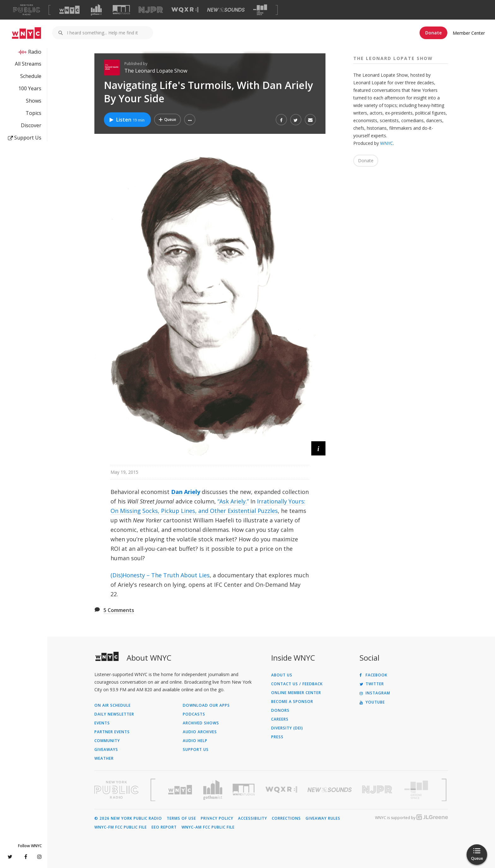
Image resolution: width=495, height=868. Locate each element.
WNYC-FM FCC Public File (121, 827)
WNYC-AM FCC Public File (208, 827)
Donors (280, 710)
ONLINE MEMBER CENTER (296, 693)
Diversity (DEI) (287, 728)
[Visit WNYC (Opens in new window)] (69, 10)
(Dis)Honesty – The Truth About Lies (160, 575)
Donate (433, 33)
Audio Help (195, 741)
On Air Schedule (113, 705)
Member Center (469, 33)
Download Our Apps (206, 705)
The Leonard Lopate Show (156, 71)
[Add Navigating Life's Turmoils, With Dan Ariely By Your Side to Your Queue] (167, 120)
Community (107, 741)
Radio (35, 52)
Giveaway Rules (323, 818)
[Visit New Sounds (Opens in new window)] (226, 10)
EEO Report (164, 827)
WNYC (387, 143)
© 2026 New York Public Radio (128, 818)
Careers (280, 719)
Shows (34, 101)
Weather (104, 758)
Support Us (25, 138)
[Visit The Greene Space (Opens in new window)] (260, 10)
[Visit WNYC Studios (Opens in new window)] (121, 10)
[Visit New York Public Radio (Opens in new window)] (116, 790)
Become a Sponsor (292, 702)
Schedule (31, 76)
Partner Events (112, 732)
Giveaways (106, 750)
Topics (33, 113)
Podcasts (194, 714)
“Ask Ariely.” (233, 501)
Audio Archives (200, 732)
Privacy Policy (217, 818)
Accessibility (253, 818)
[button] (190, 120)
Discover (31, 125)
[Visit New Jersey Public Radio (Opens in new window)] (378, 790)
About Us (282, 675)
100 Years (30, 88)
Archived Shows (201, 723)
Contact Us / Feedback (297, 684)
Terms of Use (181, 818)
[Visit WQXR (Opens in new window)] (185, 10)
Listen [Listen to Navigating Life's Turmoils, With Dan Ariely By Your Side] (127, 120)
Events (102, 723)
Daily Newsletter (114, 714)
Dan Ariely (186, 492)
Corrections (286, 818)
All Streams (28, 64)
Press (277, 737)
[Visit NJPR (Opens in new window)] (151, 10)
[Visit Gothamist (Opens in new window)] (96, 10)
